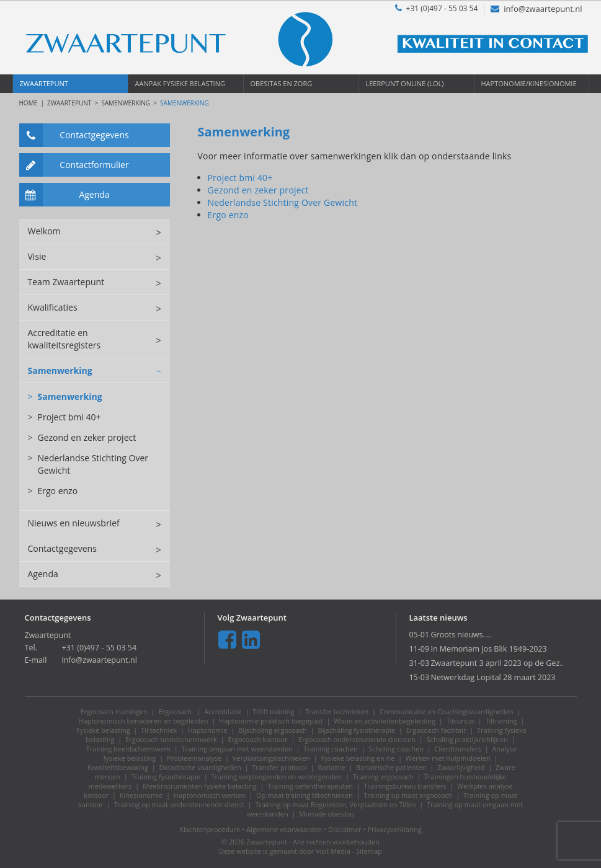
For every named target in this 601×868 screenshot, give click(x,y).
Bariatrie (332, 767)
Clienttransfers (458, 749)
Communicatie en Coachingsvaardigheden (447, 711)
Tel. (31, 648)
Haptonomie (208, 730)
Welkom (99, 231)
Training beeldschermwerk (128, 749)
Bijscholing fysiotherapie (357, 730)
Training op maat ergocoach (408, 795)
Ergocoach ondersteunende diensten (357, 739)
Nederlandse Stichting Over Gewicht (88, 464)
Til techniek (159, 730)
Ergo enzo (53, 491)
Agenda (65, 195)
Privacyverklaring (395, 829)
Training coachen (330, 749)
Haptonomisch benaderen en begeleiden (144, 721)
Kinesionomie (141, 795)
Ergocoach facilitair (436, 730)
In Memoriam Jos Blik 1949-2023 (488, 649)
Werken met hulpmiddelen (448, 758)
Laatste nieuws (438, 618)
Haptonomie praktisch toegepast (271, 721)
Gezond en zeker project (82, 438)
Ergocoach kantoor (257, 739)
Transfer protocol (279, 767)
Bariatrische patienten (391, 767)
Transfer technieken (337, 711)
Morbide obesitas (327, 814)
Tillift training (273, 711)
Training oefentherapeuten (310, 786)
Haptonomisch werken (210, 795)
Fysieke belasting (103, 730)
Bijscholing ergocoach (273, 730)
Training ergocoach (383, 777)
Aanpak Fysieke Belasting (180, 83)
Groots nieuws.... (461, 635)
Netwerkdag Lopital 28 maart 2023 (493, 677)
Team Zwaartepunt (99, 282)
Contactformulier (74, 165)
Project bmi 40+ (65, 417)
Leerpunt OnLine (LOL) (405, 83)
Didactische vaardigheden (200, 767)
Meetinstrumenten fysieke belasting (200, 786)
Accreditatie (223, 711)
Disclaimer (345, 829)
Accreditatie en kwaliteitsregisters (99, 339)
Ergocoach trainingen (114, 711)
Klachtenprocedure (210, 829)
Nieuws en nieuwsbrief (99, 523)
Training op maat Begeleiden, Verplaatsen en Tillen (335, 804)
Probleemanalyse (194, 758)
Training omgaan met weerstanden (237, 749)
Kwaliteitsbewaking (118, 767)
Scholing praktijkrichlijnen (467, 739)
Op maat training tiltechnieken (305, 795)
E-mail (36, 660)
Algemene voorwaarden (284, 829)
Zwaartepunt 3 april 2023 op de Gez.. (497, 663)
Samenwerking (126, 103)
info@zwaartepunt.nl (536, 9)
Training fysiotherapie (166, 777)
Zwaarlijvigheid (461, 767)
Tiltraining (501, 721)
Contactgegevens (74, 135)
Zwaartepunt (44, 83)
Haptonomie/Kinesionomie (529, 83)
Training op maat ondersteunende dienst (179, 804)
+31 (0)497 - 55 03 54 (437, 8)
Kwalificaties (99, 308)
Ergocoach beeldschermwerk (171, 739)
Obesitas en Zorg (282, 83)
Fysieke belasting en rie (358, 758)
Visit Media (333, 851)
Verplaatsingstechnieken (271, 758)
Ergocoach (176, 711)
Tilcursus (461, 721)
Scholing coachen (396, 749)
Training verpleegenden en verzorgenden (276, 777)
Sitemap (369, 851)
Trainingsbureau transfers (405, 786)
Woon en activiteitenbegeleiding (385, 721)
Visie (99, 257)
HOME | (33, 103)
